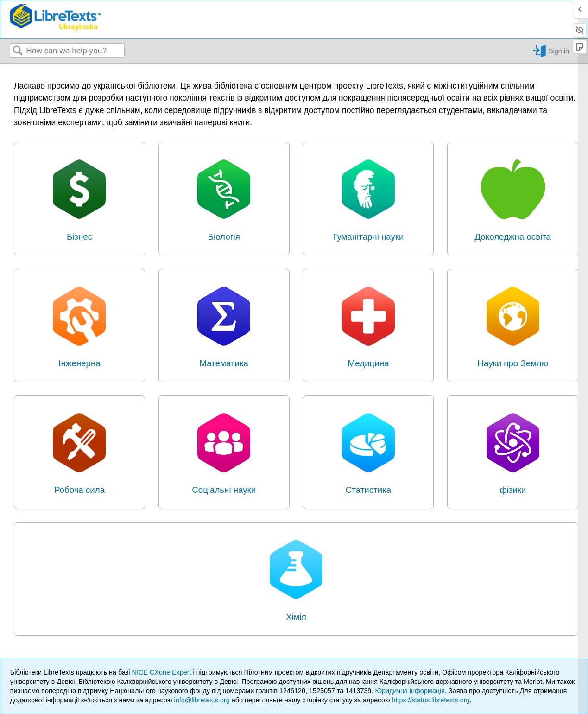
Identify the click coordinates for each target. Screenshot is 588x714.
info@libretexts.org (202, 700)
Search (18, 51)
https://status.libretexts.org (430, 700)
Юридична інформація (410, 691)
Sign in (559, 51)
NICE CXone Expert (163, 672)
